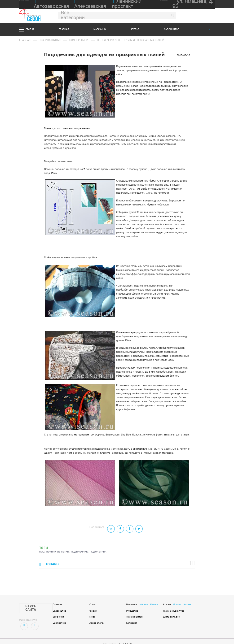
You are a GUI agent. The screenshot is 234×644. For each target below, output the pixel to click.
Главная (64, 29)
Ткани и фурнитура (174, 606)
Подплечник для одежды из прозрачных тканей (106, 40)
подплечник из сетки (54, 549)
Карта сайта (31, 601)
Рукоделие (132, 606)
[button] (191, 559)
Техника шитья (44, 40)
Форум (93, 606)
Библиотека (59, 618)
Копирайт (132, 618)
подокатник (98, 549)
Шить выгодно (171, 612)
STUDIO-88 (125, 637)
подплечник (79, 549)
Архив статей (97, 618)
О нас (93, 599)
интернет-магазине (145, 447)
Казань (154, 599)
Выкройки (58, 612)
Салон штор (172, 29)
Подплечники (66, 40)
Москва (144, 599)
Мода (92, 612)
